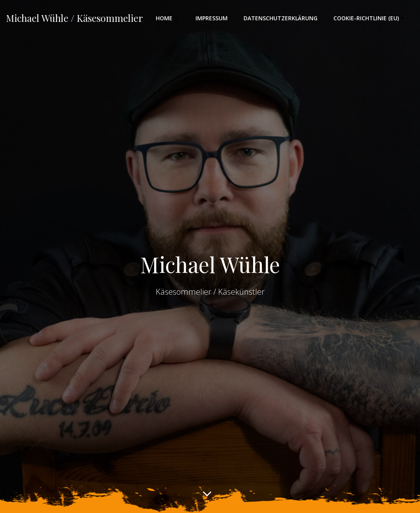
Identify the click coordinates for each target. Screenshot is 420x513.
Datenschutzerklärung (281, 18)
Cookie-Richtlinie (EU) (370, 18)
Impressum (212, 18)
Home (168, 18)
